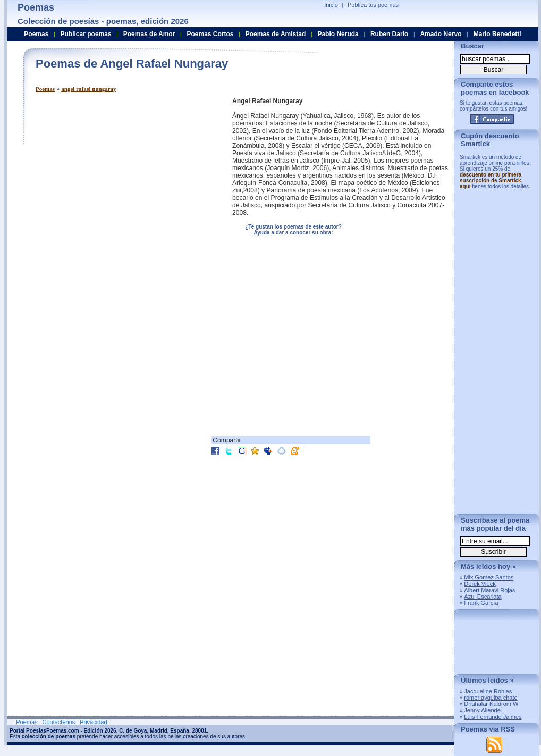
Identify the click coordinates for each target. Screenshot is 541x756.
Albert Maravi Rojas (489, 590)
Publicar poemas (86, 34)
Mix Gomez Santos (489, 577)
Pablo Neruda (338, 34)
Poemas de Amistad (276, 34)
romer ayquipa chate (491, 698)
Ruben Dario (389, 34)
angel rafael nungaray (88, 89)
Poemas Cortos (210, 34)
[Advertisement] (125, 172)
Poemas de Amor (149, 34)
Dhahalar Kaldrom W (491, 704)
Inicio (331, 5)
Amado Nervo (441, 34)
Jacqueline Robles (488, 691)
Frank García (481, 603)
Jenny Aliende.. (484, 710)
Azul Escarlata (483, 597)
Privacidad (93, 722)
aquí (465, 186)
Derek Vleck (480, 584)
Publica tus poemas (373, 5)
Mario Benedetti (497, 34)
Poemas (45, 89)
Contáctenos (58, 722)
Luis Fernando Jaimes (493, 717)
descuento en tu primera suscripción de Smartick (491, 178)
